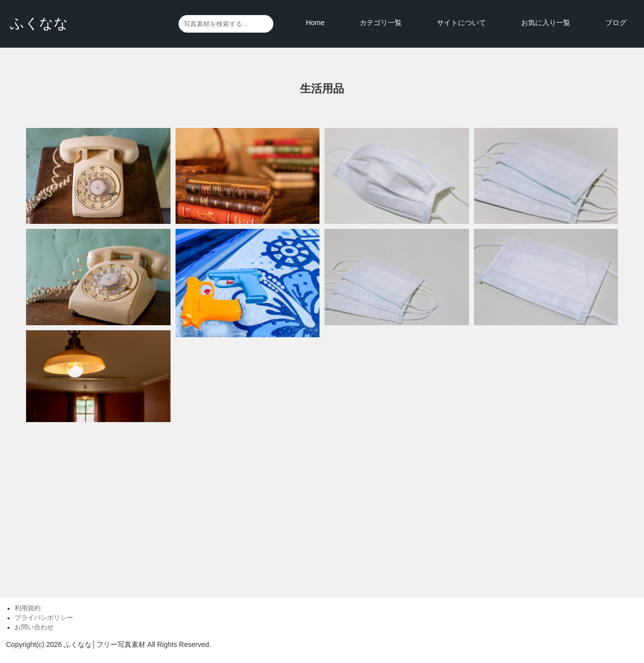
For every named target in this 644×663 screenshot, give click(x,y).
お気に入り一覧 (546, 23)
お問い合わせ (34, 627)
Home (315, 23)
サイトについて (461, 23)
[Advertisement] (322, 505)
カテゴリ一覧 (381, 23)
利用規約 (28, 608)
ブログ (616, 23)
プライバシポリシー (44, 618)
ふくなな (39, 23)
